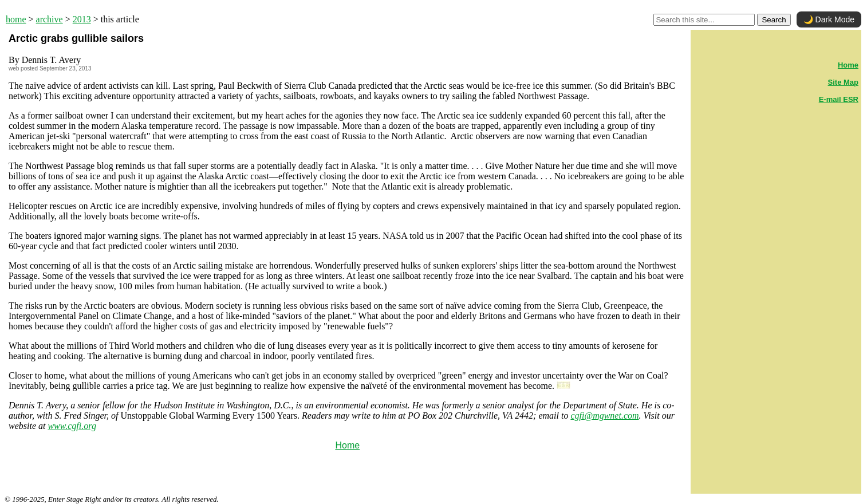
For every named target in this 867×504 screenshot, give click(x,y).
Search (774, 20)
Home (347, 445)
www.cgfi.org (72, 426)
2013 (82, 19)
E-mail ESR (839, 99)
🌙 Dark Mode (829, 19)
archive (50, 19)
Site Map (843, 82)
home (16, 19)
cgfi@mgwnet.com (604, 416)
